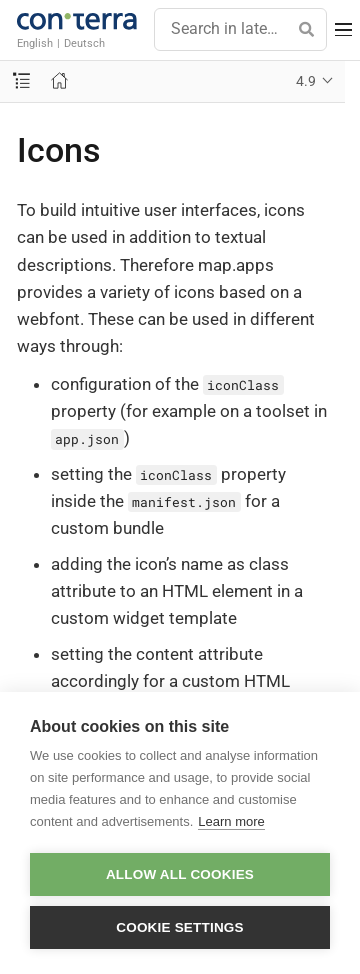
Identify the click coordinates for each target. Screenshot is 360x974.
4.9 (306, 81)
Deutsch (84, 43)
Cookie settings (180, 927)
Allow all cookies (180, 874)
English (35, 43)
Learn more (231, 821)
